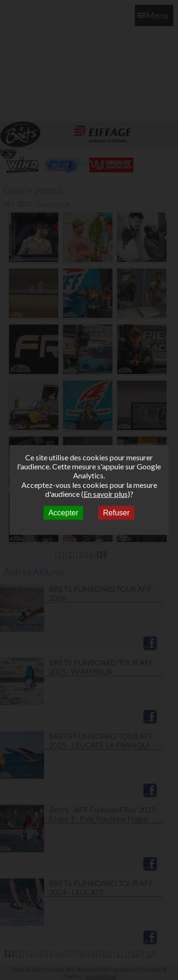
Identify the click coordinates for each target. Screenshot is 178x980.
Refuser (116, 513)
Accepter (63, 513)
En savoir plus (106, 494)
